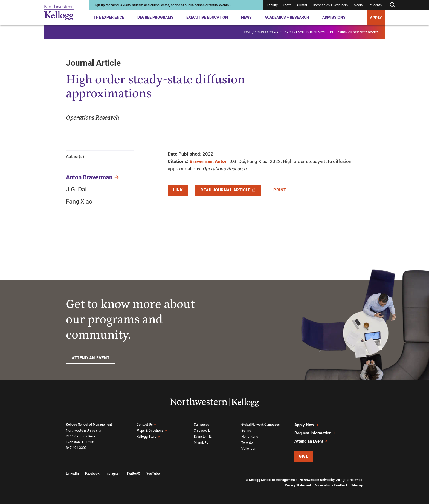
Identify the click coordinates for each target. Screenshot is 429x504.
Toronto (247, 442)
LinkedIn (72, 473)
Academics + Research (287, 17)
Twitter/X (133, 473)
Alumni (302, 5)
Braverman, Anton (209, 161)
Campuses (201, 425)
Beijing (246, 431)
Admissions (334, 17)
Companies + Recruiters (330, 5)
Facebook (92, 473)
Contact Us (147, 425)
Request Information (315, 433)
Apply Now (307, 425)
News (246, 17)
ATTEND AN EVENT (91, 358)
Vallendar (248, 448)
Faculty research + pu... (316, 32)
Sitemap (357, 485)
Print (280, 190)
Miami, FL (201, 442)
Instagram (113, 473)
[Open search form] (392, 5)
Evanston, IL (203, 437)
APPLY (376, 18)
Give (303, 456)
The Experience (109, 17)
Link (178, 190)
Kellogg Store (148, 437)
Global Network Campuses (260, 425)
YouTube (153, 473)
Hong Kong (250, 437)
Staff (287, 5)
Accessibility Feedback (331, 485)
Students (375, 5)
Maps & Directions (152, 431)
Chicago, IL (202, 431)
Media (358, 5)
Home (247, 32)
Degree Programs (155, 17)
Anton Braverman (89, 177)
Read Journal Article (228, 190)
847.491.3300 (76, 448)
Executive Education (207, 17)
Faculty (272, 5)
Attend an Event (311, 441)
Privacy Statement (298, 485)
